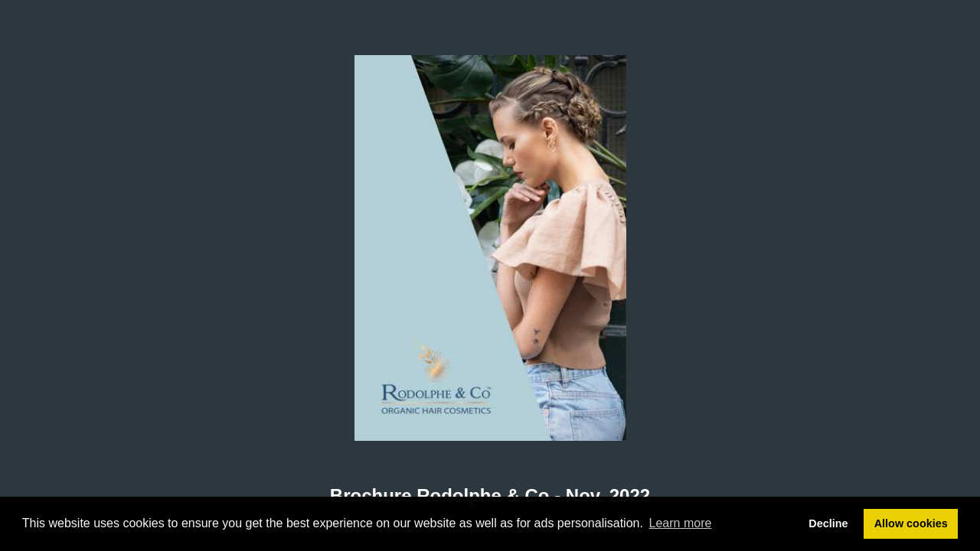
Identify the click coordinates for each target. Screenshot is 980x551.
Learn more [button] (681, 523)
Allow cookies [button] (911, 523)
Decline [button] (828, 523)
